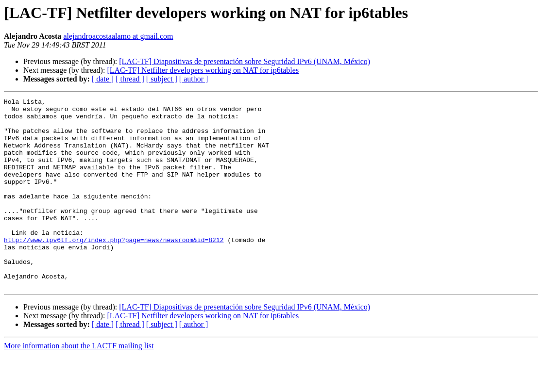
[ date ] (103, 79)
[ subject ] (162, 79)
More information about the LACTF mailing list (79, 384)
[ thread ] (130, 79)
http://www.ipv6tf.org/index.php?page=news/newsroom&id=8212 (114, 269)
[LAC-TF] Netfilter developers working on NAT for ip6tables (203, 70)
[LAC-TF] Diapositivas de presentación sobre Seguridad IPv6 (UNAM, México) (245, 61)
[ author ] (194, 79)
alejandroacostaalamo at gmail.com (118, 36)
